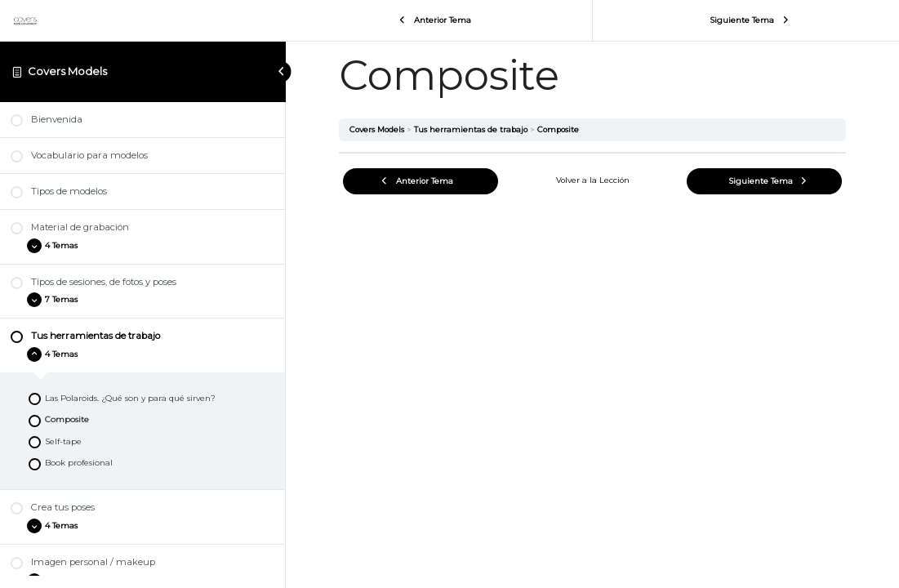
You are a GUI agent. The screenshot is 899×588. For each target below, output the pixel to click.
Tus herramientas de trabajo (471, 129)
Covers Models (67, 71)
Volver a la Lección (593, 180)
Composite (558, 129)
